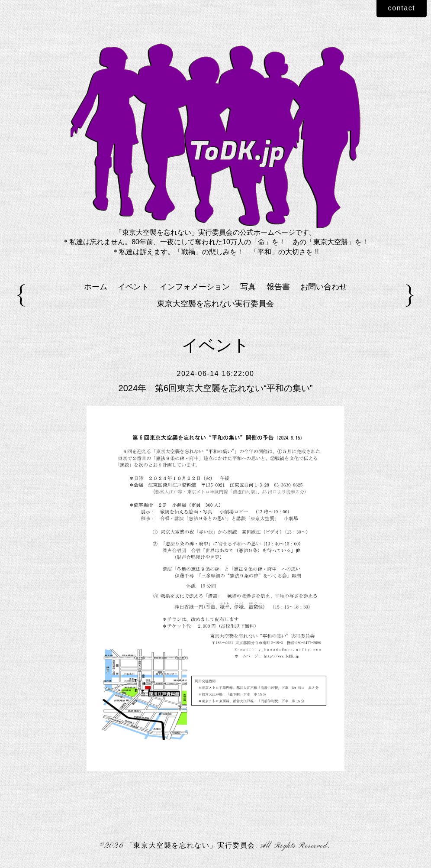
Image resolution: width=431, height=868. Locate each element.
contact (402, 8)
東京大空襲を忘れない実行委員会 (215, 304)
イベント (133, 287)
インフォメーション (195, 287)
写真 (248, 287)
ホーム (96, 287)
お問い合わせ (324, 287)
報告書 (278, 287)
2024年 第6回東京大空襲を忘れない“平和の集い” (216, 388)
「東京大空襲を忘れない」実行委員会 (191, 846)
